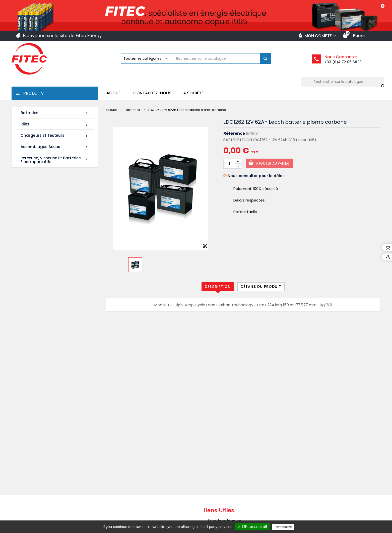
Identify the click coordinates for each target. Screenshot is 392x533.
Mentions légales (224, 464)
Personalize (283, 527)
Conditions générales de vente (238, 474)
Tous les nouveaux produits (52, 281)
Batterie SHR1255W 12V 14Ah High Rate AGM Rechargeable (63, 209)
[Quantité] (229, 164)
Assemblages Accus (55, 147)
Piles (55, 124)
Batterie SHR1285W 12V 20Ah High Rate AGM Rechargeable (63, 249)
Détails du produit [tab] (261, 287)
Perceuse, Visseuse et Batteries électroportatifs (55, 160)
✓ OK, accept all (252, 527)
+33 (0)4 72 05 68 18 (343, 62)
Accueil (115, 93)
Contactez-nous (152, 93)
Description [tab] (218, 287)
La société (192, 93)
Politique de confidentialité (234, 494)
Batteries (55, 113)
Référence (234, 134)
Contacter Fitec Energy (231, 504)
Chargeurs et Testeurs (55, 136)
